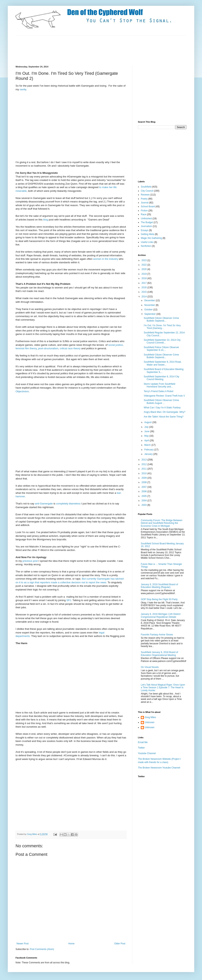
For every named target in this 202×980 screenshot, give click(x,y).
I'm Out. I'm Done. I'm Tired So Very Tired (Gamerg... (162, 327)
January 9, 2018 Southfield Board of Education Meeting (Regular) (159, 586)
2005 (145, 496)
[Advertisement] (86, 50)
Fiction (144, 211)
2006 (145, 491)
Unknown (150, 722)
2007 (145, 487)
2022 (145, 265)
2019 (145, 274)
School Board (148, 206)
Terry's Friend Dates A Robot (158, 391)
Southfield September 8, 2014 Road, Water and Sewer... (163, 363)
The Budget (147, 222)
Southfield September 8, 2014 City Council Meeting (162, 378)
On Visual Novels (150, 667)
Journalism (146, 226)
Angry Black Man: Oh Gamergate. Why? (165, 412)
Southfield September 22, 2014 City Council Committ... (162, 341)
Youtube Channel (147, 753)
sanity (23, 89)
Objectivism (22, 391)
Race (144, 214)
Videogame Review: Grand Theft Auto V (164, 396)
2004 (145, 501)
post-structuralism (48, 348)
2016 (145, 287)
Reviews (145, 195)
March (148, 445)
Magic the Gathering (151, 238)
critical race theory (70, 348)
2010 (145, 473)
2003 (145, 505)
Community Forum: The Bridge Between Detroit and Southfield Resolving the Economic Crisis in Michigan (162, 523)
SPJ (69, 600)
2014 (145, 297)
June (147, 431)
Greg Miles (32, 834)
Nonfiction (146, 246)
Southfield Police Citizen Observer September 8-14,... (161, 349)
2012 (145, 464)
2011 (145, 469)
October (149, 310)
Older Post (120, 944)
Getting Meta (148, 234)
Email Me (143, 742)
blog (46, 220)
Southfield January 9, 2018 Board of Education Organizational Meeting (159, 654)
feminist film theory (26, 348)
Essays (145, 230)
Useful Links (147, 242)
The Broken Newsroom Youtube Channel (159, 768)
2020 (145, 269)
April (147, 441)
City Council (147, 191)
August (148, 422)
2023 (145, 260)
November (150, 305)
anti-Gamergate (44, 504)
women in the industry (106, 259)
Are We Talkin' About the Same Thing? (164, 417)
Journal (145, 203)
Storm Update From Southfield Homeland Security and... (159, 385)
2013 (145, 460)
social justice (115, 345)
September (150, 314)
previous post (30, 561)
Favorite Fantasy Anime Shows (157, 635)
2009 (145, 478)
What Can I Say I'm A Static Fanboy (162, 408)
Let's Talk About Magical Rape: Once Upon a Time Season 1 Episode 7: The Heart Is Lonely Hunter (163, 688)
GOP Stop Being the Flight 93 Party (159, 599)
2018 (145, 278)
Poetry (144, 199)
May (147, 436)
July (147, 427)
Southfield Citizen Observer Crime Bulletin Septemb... (161, 319)
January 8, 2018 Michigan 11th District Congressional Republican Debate (161, 615)
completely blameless (69, 504)
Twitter (141, 748)
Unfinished (146, 219)
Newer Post (23, 944)
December (150, 300)
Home (71, 944)
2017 (145, 283)
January (149, 454)
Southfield (146, 187)
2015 (145, 292)
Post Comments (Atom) (42, 949)
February (149, 450)
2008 (145, 482)
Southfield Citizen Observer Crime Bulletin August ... (161, 402)
